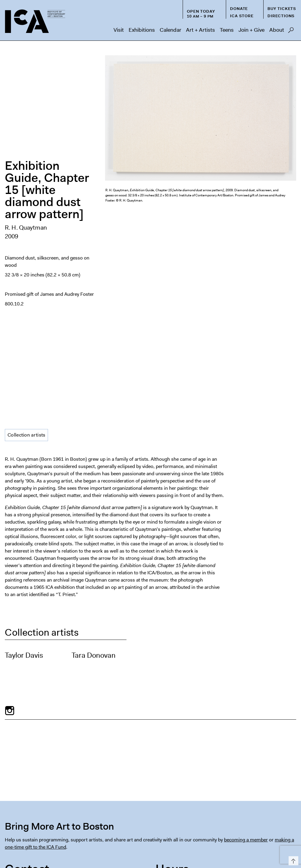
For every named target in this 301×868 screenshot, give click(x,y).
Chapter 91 (229, 836)
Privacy (256, 836)
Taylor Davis (24, 447)
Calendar (170, 30)
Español (157, 847)
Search (291, 32)
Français (177, 847)
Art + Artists (200, 30)
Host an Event (155, 836)
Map (10, 742)
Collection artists (26, 227)
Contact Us (283, 836)
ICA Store (242, 16)
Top (292, 860)
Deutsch (197, 847)
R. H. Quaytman (26, 124)
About (277, 30)
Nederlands (220, 847)
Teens (227, 30)
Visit (119, 30)
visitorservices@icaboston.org (37, 696)
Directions (281, 16)
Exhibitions (142, 30)
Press (183, 836)
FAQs (203, 836)
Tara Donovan (94, 447)
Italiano (243, 847)
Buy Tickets (282, 9)
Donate (239, 9)
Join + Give (251, 30)
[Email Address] (75, 792)
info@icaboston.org (26, 715)
